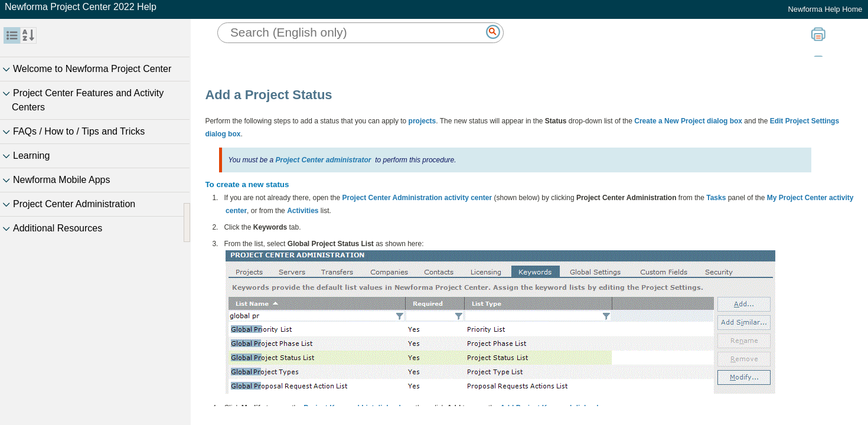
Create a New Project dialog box (688, 121)
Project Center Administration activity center (417, 198)
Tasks (716, 198)
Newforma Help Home (825, 9)
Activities (303, 211)
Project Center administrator (323, 160)
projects (422, 121)
